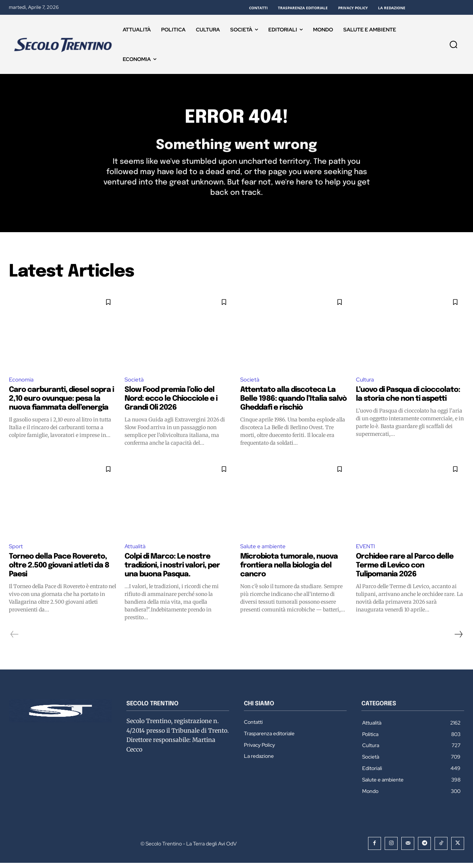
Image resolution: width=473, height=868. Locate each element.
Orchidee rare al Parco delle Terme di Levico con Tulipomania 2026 (405, 570)
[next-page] (458, 639)
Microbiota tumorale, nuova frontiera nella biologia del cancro (289, 570)
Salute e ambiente (264, 551)
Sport (17, 551)
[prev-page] (15, 639)
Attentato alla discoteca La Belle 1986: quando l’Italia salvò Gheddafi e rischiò (293, 403)
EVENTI (366, 551)
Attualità (135, 551)
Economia (22, 384)
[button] (453, 44)
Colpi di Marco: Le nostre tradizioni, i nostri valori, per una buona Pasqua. (172, 570)
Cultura (366, 384)
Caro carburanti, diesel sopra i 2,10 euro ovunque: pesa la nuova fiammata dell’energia (61, 403)
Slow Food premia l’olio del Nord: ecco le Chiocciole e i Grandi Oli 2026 (171, 403)
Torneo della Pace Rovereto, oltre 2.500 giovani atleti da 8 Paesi (59, 570)
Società (135, 384)
